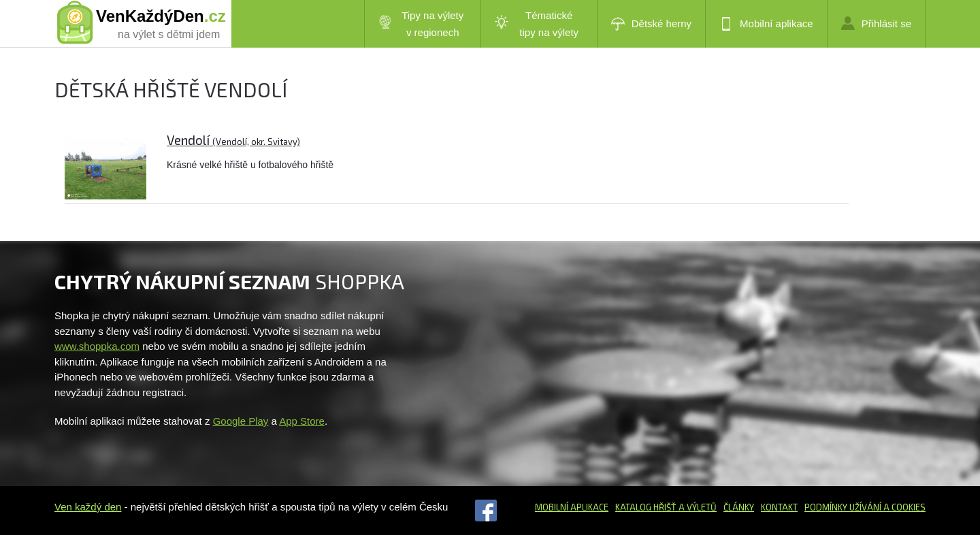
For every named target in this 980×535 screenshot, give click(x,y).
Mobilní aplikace (766, 24)
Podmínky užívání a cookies (865, 507)
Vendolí (233, 140)
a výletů (697, 507)
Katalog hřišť (646, 507)
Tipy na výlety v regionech (421, 24)
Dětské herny (651, 24)
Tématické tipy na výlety (537, 24)
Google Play (241, 421)
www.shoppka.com (97, 346)
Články (739, 507)
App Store (302, 421)
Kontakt (779, 507)
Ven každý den (88, 507)
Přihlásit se (876, 23)
